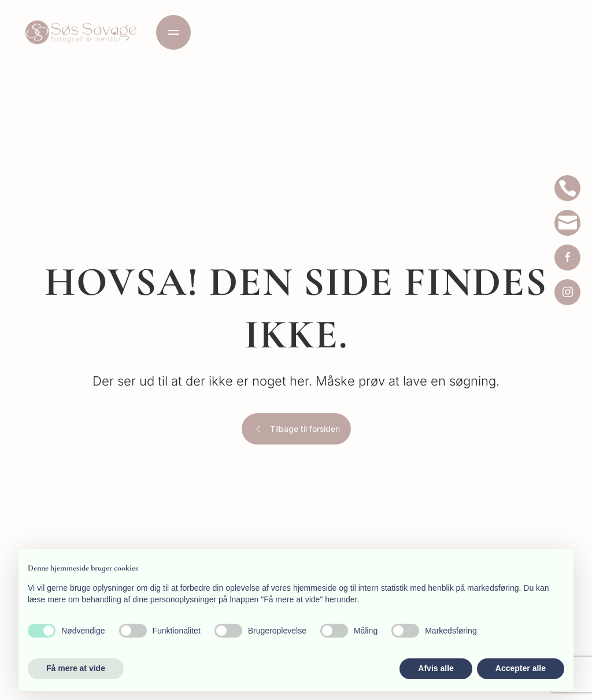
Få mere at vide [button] (76, 668)
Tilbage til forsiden (296, 429)
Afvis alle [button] (436, 668)
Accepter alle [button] (521, 668)
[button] (173, 32)
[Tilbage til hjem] (81, 32)
